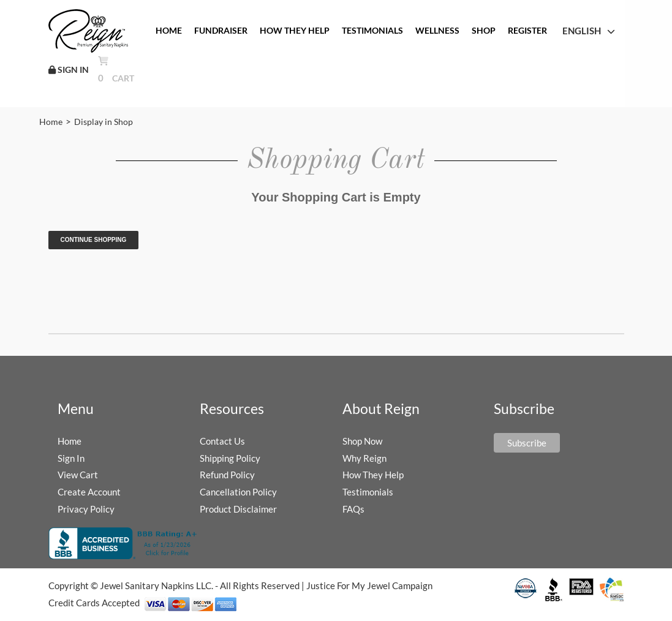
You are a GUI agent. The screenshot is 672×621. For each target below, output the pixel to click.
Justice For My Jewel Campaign (369, 585)
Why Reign (364, 458)
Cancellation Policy (238, 492)
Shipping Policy (230, 458)
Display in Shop (104, 122)
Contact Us (222, 441)
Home (51, 122)
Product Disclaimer (238, 509)
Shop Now (362, 441)
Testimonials (368, 492)
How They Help (373, 475)
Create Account (89, 492)
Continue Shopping (94, 240)
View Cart (78, 475)
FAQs (353, 509)
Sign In (71, 458)
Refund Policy (227, 475)
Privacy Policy (86, 509)
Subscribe (527, 443)
